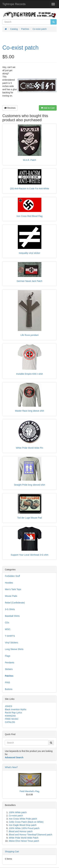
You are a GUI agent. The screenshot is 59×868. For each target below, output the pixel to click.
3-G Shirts (10, 609)
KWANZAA (10, 716)
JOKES (8, 706)
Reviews (10, 108)
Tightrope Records (14, 4)
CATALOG (10, 722)
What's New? (11, 767)
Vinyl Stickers (11, 643)
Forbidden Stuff (12, 576)
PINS (7, 682)
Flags (8, 656)
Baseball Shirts (12, 616)
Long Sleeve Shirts (14, 649)
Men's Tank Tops (13, 589)
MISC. (8, 629)
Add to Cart (48, 108)
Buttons (9, 689)
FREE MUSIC (12, 719)
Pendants (10, 663)
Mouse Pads (11, 596)
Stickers (9, 669)
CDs (7, 623)
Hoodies (9, 583)
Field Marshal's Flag (29, 791)
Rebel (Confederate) (15, 603)
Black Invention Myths (16, 709)
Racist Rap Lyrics (13, 713)
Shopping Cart (12, 852)
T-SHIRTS (10, 636)
